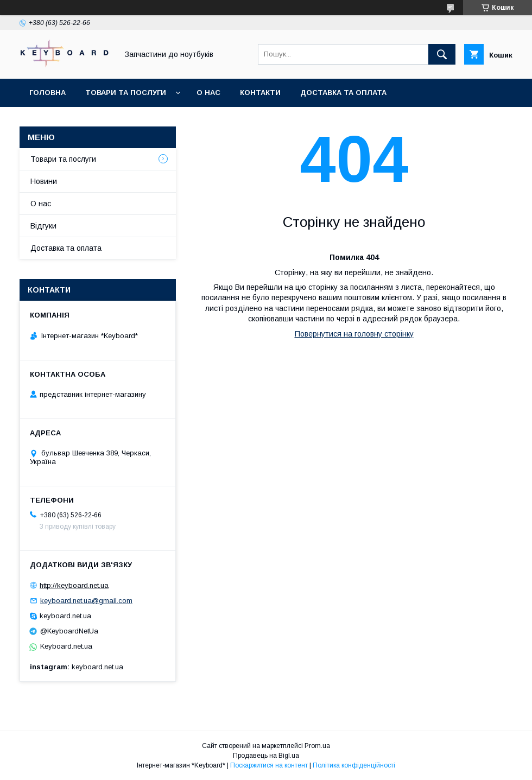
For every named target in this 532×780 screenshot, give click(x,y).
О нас (208, 93)
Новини (44, 181)
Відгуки (43, 226)
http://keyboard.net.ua (74, 585)
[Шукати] (442, 54)
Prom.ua (317, 746)
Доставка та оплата (343, 93)
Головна (47, 93)
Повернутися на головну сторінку (354, 334)
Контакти (260, 93)
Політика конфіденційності (354, 765)
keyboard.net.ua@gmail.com (86, 601)
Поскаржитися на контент (269, 765)
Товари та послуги (126, 93)
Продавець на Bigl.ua (266, 756)
